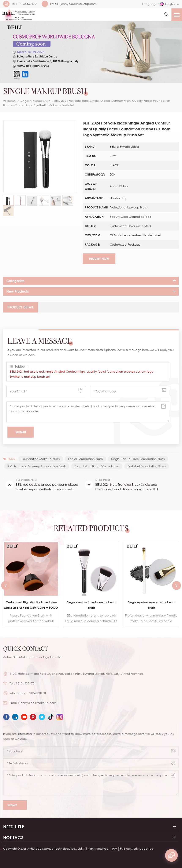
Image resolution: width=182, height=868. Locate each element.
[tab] (21, 307)
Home (9, 101)
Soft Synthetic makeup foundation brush (37, 466)
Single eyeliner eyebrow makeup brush (151, 605)
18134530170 (27, 4)
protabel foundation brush (147, 466)
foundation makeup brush (41, 459)
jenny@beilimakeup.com (79, 4)
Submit (15, 805)
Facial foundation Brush (86, 459)
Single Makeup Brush (35, 101)
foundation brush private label (97, 466)
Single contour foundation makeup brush (91, 605)
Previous (5, 585)
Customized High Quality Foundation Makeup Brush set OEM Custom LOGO (31, 605)
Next (177, 585)
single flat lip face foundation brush (138, 459)
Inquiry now (99, 259)
